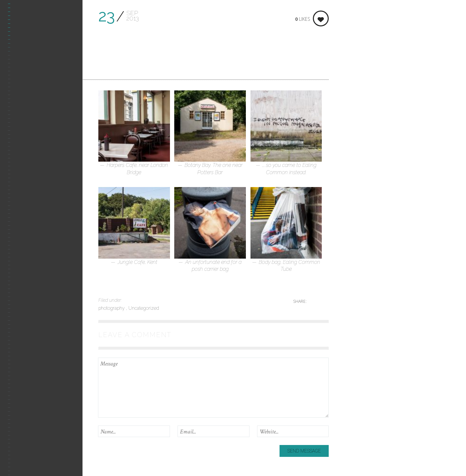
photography (112, 308)
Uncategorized (144, 308)
